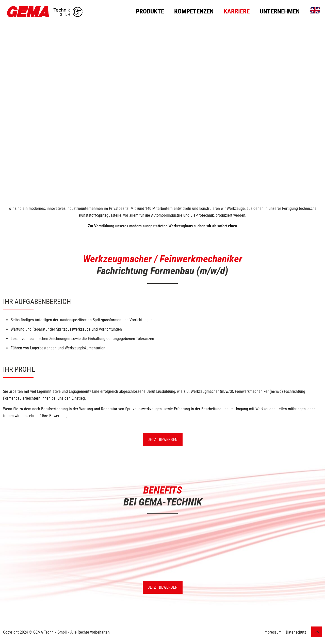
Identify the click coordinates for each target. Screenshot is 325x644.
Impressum (273, 632)
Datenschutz (296, 632)
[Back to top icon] (317, 632)
